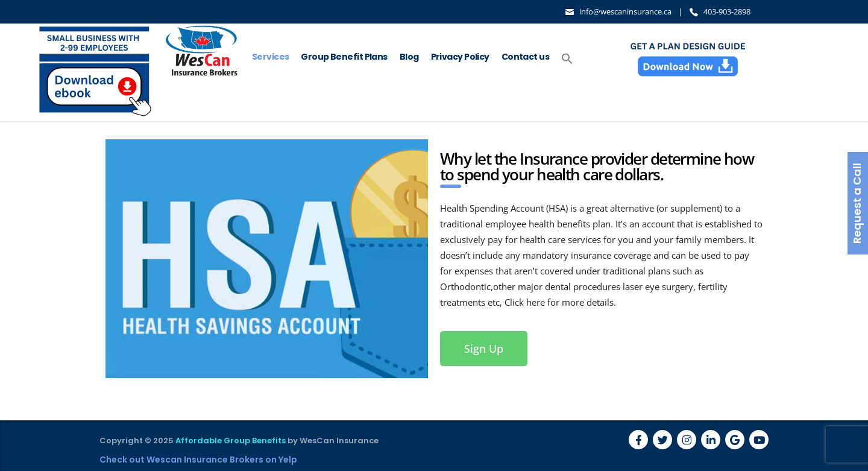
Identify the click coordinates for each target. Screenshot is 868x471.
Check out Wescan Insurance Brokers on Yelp (198, 460)
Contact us (525, 57)
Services (271, 57)
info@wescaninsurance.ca (625, 11)
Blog (409, 57)
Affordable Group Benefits (231, 441)
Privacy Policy (460, 57)
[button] (567, 59)
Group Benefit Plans (344, 57)
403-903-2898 (727, 11)
